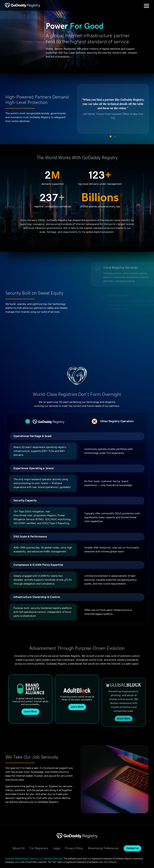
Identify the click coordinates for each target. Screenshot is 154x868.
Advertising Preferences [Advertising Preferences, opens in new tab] (103, 848)
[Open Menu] (146, 6)
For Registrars (39, 848)
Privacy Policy (74, 848)
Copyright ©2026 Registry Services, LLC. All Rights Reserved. (34, 859)
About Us (19, 848)
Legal (57, 848)
